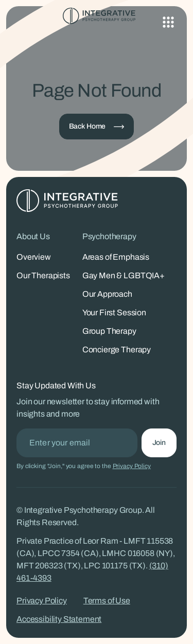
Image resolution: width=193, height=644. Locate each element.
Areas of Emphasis (116, 257)
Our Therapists (43, 275)
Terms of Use (107, 601)
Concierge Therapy (117, 350)
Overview (34, 257)
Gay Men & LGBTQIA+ (124, 275)
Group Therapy (109, 331)
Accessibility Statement (59, 619)
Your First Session (114, 312)
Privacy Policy (132, 466)
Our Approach (107, 294)
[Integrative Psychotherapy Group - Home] (97, 16)
